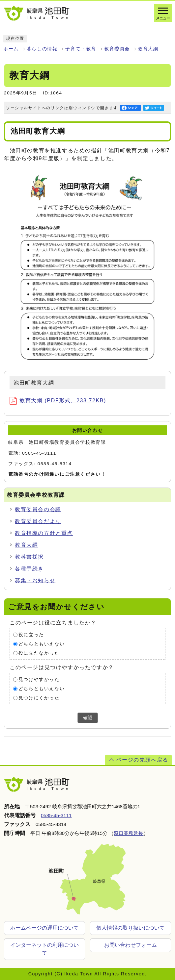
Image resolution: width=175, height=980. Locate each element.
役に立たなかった (39, 653)
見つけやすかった (39, 679)
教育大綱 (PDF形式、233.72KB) (58, 401)
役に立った (31, 635)
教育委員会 (117, 49)
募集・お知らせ (35, 580)
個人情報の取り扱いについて (131, 928)
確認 (88, 718)
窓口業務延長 (129, 833)
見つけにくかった (39, 698)
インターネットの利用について (44, 949)
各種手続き (29, 569)
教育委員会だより (38, 521)
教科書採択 (29, 557)
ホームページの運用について (44, 928)
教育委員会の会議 (38, 509)
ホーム (11, 49)
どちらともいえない (42, 644)
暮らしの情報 (42, 49)
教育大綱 (148, 49)
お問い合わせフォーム (131, 945)
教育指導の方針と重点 (44, 533)
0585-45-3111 (56, 815)
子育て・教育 (81, 49)
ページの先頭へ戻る (142, 760)
